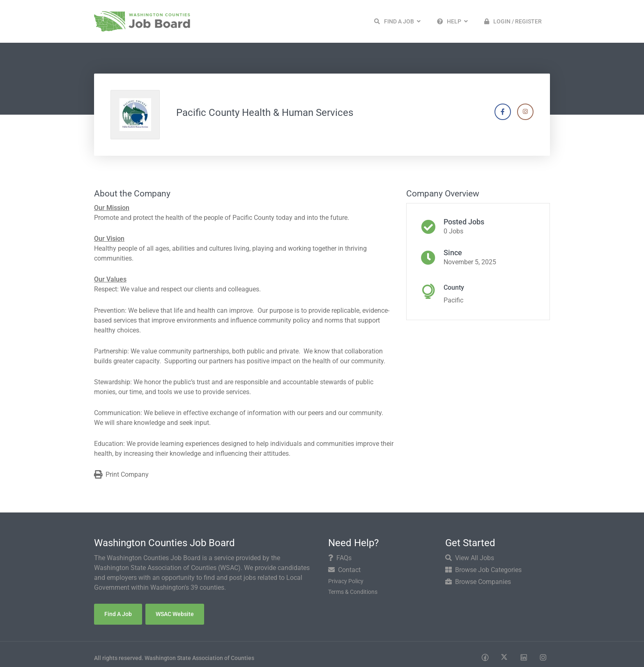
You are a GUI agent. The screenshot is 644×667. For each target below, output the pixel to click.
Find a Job (118, 614)
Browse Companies (478, 582)
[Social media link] (485, 657)
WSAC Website (175, 614)
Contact (344, 570)
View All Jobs (470, 558)
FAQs (340, 558)
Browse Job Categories (483, 570)
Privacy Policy (346, 581)
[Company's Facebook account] (503, 112)
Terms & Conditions (353, 592)
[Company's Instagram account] (525, 112)
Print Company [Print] (121, 475)
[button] (397, 21)
